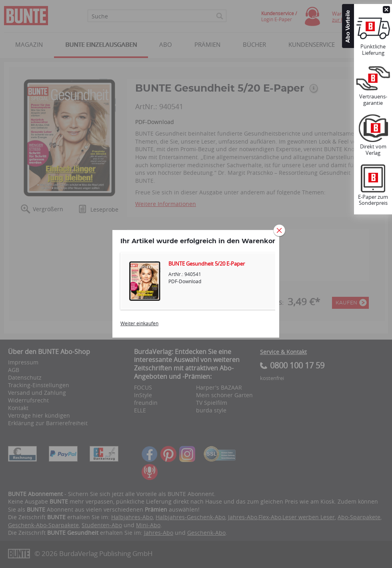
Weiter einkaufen (139, 323)
